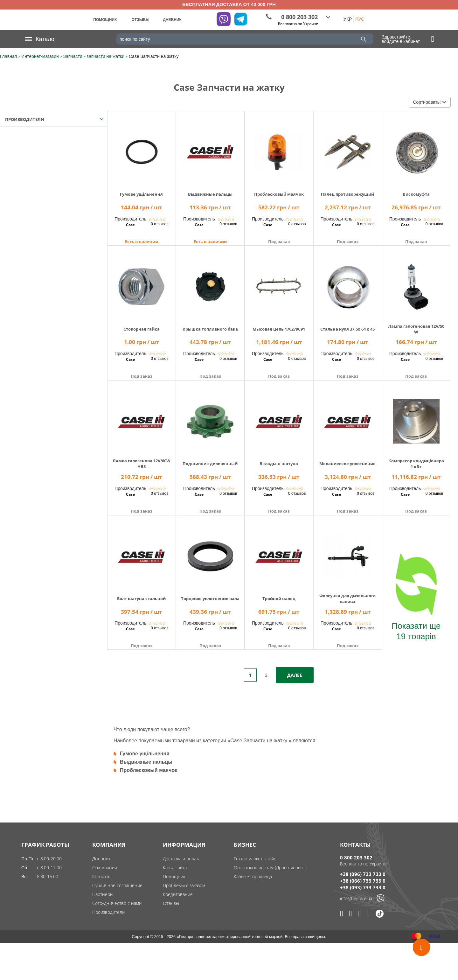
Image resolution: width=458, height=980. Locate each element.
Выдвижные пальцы (210, 194)
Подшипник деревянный (210, 464)
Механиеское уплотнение (347, 464)
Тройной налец (279, 598)
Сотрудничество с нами (117, 903)
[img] (141, 147)
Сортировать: (430, 102)
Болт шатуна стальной (141, 598)
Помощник (174, 876)
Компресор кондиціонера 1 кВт (416, 464)
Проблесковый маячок (279, 194)
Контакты (102, 876)
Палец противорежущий (347, 194)
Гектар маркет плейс (255, 859)
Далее (295, 675)
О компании (105, 868)
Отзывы (171, 903)
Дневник (101, 859)
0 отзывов (160, 224)
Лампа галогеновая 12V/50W (416, 329)
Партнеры (103, 894)
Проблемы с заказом (184, 885)
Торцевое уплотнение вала (210, 598)
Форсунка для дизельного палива (347, 598)
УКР (348, 19)
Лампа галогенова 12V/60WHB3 (142, 464)
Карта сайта (175, 868)
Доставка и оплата (182, 859)
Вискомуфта (416, 194)
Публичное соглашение (117, 885)
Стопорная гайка (142, 329)
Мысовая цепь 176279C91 (279, 329)
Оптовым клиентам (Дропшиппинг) (270, 868)
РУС (360, 19)
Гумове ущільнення (141, 194)
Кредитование (178, 894)
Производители (108, 912)
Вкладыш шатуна (279, 464)
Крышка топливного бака (210, 329)
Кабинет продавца (253, 876)
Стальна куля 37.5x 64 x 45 (347, 329)
